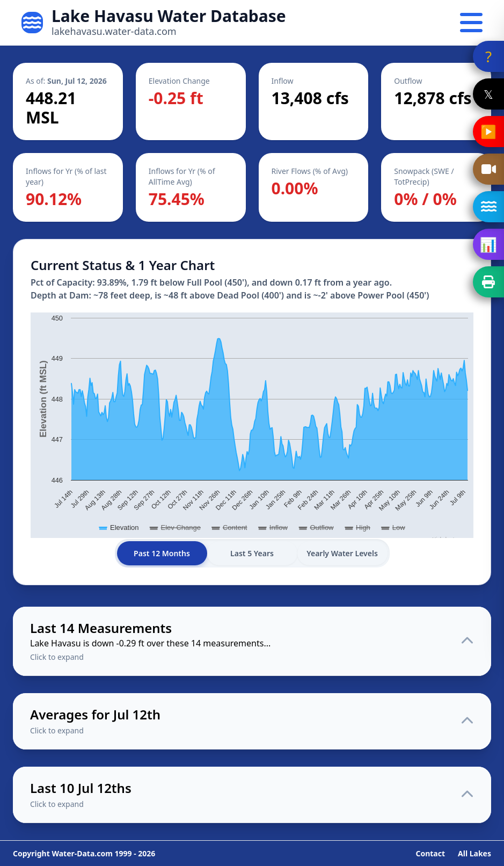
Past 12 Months (162, 553)
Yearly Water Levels (342, 553)
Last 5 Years (252, 553)
